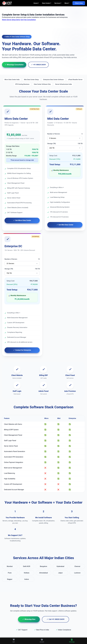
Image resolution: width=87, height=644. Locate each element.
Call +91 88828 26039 (56, 619)
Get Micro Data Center (22, 220)
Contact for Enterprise (22, 350)
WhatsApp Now (29, 619)
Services (58, 3)
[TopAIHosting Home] (8, 3)
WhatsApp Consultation (14, 65)
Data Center (47, 3)
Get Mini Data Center (65, 225)
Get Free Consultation (28, 20)
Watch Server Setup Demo (11, 20)
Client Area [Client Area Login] (79, 3)
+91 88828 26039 (38, 65)
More (67, 3)
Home (36, 3)
